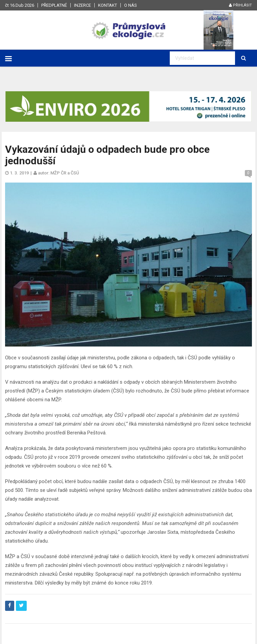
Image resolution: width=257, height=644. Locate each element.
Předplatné (54, 5)
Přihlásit (240, 5)
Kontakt (108, 5)
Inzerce (83, 5)
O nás (131, 5)
